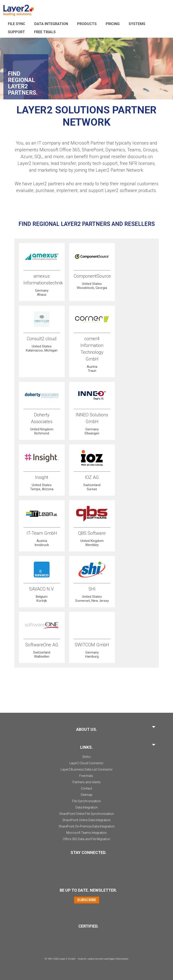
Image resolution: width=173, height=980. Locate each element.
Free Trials (45, 32)
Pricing (113, 24)
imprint (82, 959)
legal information (119, 959)
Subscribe (87, 900)
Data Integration (51, 24)
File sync (17, 24)
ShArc (87, 757)
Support (16, 32)
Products (87, 24)
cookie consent (96, 959)
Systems (137, 24)
